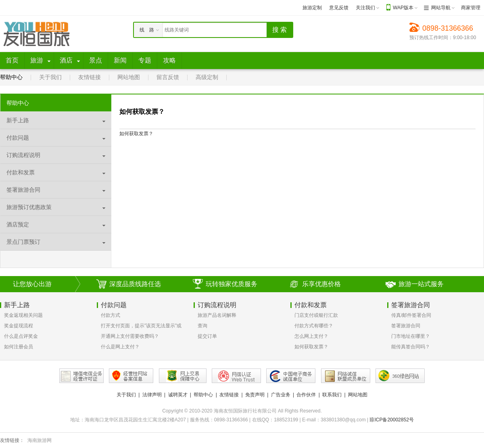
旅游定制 (312, 8)
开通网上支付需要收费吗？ (130, 336)
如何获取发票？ (311, 347)
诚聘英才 (178, 395)
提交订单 (207, 336)
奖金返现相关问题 (23, 315)
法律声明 (152, 395)
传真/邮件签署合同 (411, 315)
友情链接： (12, 440)
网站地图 (129, 77)
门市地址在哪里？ (411, 336)
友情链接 (90, 77)
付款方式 (111, 315)
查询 (202, 326)
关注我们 (365, 8)
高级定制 (207, 77)
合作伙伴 (306, 395)
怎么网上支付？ (311, 336)
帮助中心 (11, 77)
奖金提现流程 (19, 326)
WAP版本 (403, 8)
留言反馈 (168, 77)
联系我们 (332, 395)
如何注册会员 (19, 347)
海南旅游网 (40, 440)
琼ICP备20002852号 (391, 420)
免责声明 (255, 395)
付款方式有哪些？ (314, 326)
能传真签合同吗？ (411, 347)
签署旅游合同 (406, 326)
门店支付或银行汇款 (316, 315)
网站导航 (441, 8)
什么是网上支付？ (120, 347)
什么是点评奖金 (21, 336)
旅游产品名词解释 (217, 315)
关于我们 (50, 77)
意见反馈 (339, 8)
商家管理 (471, 8)
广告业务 (281, 395)
